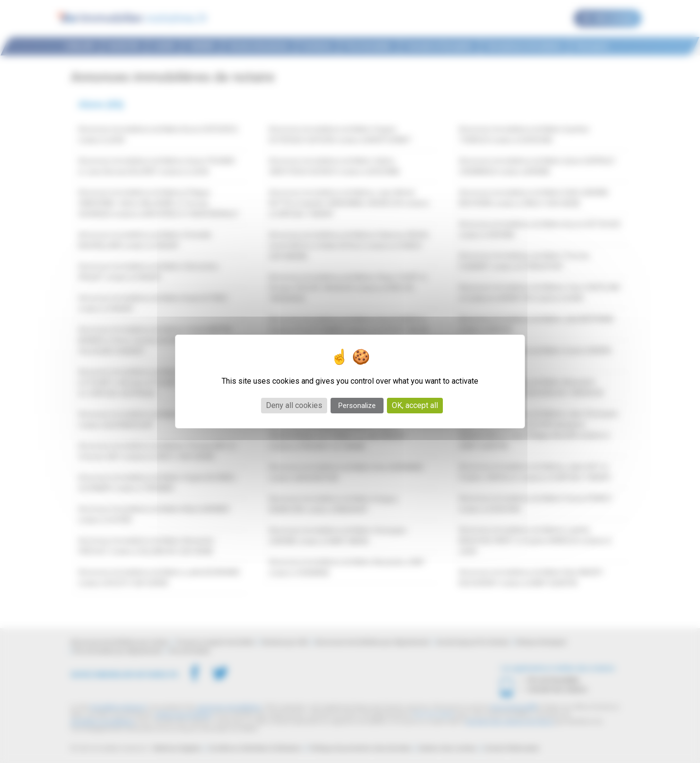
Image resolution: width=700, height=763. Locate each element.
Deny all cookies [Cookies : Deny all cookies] (294, 405)
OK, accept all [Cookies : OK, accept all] (415, 405)
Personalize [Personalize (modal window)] (357, 406)
